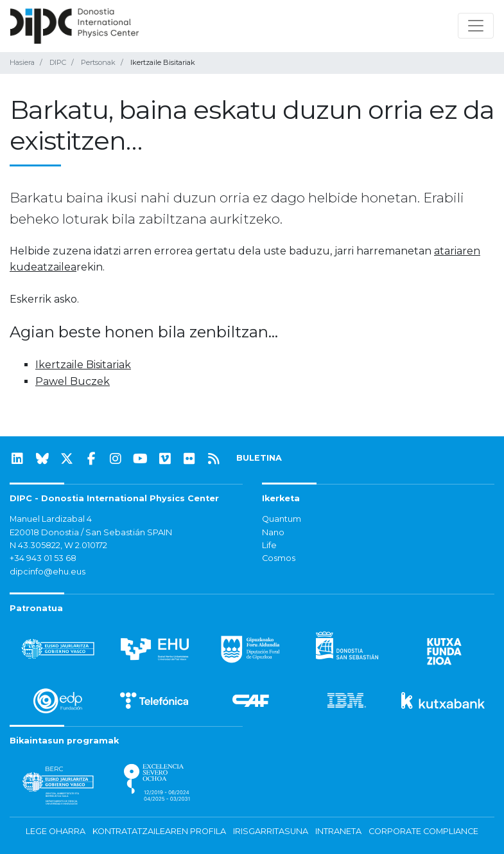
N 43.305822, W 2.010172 (58, 545)
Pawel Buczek (73, 381)
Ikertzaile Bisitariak (83, 365)
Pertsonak (98, 62)
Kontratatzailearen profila (159, 831)
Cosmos (279, 558)
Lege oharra (56, 831)
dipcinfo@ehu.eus (48, 572)
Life (269, 545)
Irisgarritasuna (271, 831)
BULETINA (259, 458)
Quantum (282, 519)
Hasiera (22, 62)
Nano (273, 532)
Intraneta (338, 831)
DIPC (58, 62)
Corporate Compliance (423, 831)
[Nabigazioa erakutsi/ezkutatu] (476, 26)
